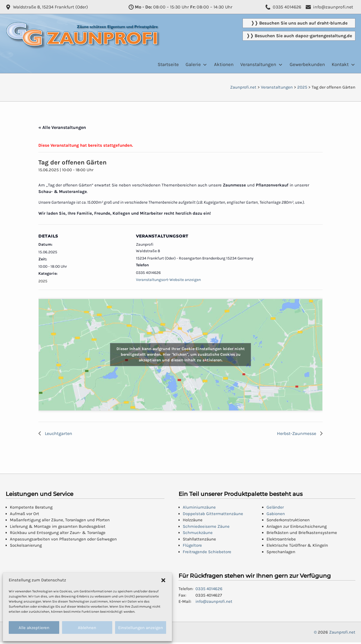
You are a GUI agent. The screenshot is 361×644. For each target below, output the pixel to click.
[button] (163, 580)
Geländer (275, 507)
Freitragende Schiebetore (207, 552)
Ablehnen (87, 628)
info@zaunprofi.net (214, 601)
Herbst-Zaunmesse (297, 433)
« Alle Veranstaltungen (62, 127)
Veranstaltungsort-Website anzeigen (168, 280)
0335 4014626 (209, 589)
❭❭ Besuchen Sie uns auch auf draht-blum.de (299, 23)
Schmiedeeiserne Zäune (206, 526)
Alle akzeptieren (34, 628)
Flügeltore (192, 545)
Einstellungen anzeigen (141, 628)
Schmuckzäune (198, 533)
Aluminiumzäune (199, 507)
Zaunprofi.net (342, 632)
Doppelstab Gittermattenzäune (213, 514)
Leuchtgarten (58, 433)
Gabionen (276, 514)
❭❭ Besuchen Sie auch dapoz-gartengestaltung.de (299, 36)
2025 (43, 281)
